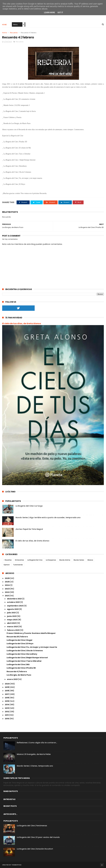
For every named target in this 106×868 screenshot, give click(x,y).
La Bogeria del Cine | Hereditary (22, 654)
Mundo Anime (65, 560)
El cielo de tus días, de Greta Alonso (22, 323)
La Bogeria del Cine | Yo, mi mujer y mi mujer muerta (32, 647)
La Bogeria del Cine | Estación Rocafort (35, 849)
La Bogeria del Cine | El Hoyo (20, 644)
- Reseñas (8, 560)
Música (90, 560)
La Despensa (51, 560)
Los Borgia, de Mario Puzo (19, 675)
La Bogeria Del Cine (35, 560)
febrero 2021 (13, 630)
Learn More (49, 13)
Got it (60, 13)
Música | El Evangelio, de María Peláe (34, 754)
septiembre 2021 (15, 606)
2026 (7, 578)
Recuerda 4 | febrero (17, 671)
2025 (7, 582)
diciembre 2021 (15, 599)
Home (4, 25)
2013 (7, 708)
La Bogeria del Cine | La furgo (29, 506)
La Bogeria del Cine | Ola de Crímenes (25, 651)
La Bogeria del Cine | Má (18, 664)
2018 (7, 691)
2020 (7, 684)
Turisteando (18, 565)
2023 (7, 589)
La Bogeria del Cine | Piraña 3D (21, 668)
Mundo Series (79, 560)
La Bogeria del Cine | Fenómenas (32, 826)
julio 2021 (12, 613)
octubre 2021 (14, 602)
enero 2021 (12, 679)
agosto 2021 (13, 609)
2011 (7, 715)
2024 (7, 585)
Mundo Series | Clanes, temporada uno (35, 766)
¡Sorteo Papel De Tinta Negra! (29, 529)
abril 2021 (12, 623)
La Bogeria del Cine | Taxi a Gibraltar (24, 661)
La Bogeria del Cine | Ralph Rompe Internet (27, 658)
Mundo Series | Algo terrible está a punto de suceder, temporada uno (48, 518)
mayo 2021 (12, 620)
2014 (7, 705)
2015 (7, 701)
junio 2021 (12, 616)
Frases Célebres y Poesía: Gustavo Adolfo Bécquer (31, 633)
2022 (7, 592)
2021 (7, 596)
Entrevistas (19, 560)
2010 (7, 719)
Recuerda (14, 33)
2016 (7, 698)
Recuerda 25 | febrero (17, 637)
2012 (7, 712)
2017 (7, 694)
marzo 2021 (13, 627)
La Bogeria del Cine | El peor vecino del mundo (38, 837)
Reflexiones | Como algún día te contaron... (37, 743)
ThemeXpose (16, 865)
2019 (7, 687)
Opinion (7, 565)
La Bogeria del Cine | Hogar (20, 640)
